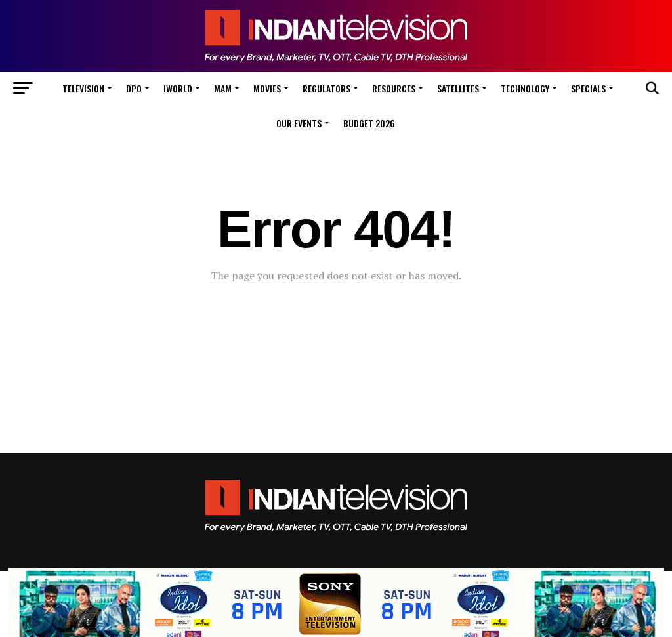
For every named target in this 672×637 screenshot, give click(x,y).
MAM (223, 88)
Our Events (299, 123)
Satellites (458, 88)
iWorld (178, 88)
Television (83, 88)
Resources (394, 88)
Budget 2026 (369, 123)
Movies (267, 88)
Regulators (326, 88)
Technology (525, 88)
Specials (588, 88)
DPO (134, 88)
